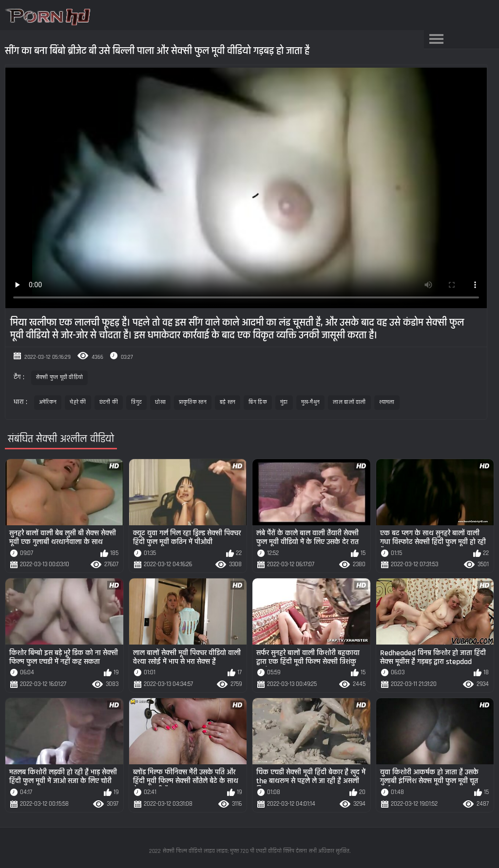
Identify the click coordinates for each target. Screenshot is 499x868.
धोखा (160, 402)
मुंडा (284, 402)
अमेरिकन (48, 402)
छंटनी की (109, 402)
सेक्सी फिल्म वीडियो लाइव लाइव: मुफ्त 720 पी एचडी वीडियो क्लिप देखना (235, 851)
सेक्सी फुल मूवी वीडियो (60, 378)
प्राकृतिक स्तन (193, 402)
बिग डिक (258, 402)
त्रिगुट (136, 402)
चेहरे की (78, 402)
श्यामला (387, 402)
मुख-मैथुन (311, 402)
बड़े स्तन (228, 402)
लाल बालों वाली (349, 402)
